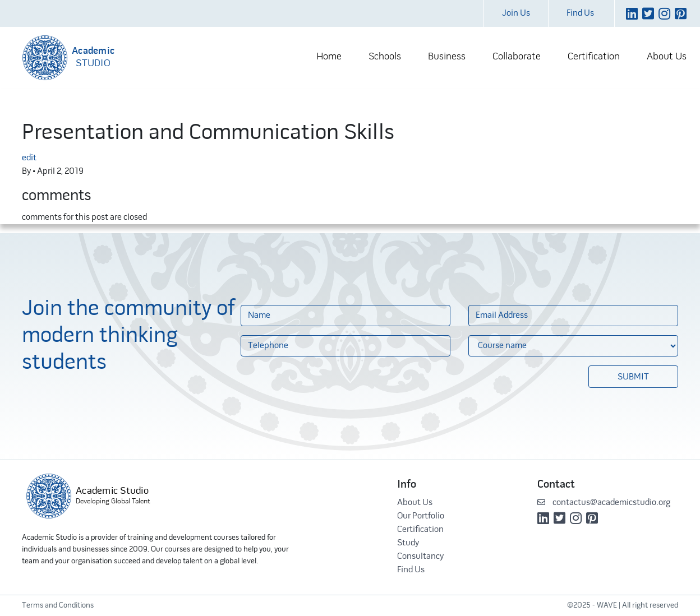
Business (447, 57)
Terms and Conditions (58, 606)
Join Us (516, 13)
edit (29, 158)
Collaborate (517, 57)
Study (408, 543)
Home (329, 57)
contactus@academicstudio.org (604, 503)
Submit (633, 377)
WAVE (607, 606)
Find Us (580, 13)
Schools (385, 57)
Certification (594, 57)
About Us (667, 57)
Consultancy (420, 557)
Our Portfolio (421, 516)
